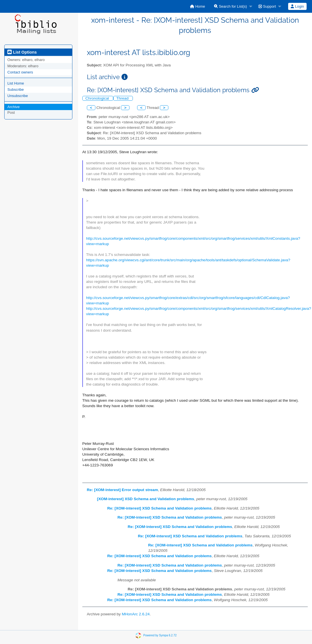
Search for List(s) (231, 6)
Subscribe (16, 90)
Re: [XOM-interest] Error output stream (123, 490)
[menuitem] (197, 6)
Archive (13, 107)
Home (197, 6)
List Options (22, 52)
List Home (16, 83)
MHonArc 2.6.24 (136, 614)
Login (297, 6)
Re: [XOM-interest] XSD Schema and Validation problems (160, 508)
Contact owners (20, 72)
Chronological (98, 98)
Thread (123, 98)
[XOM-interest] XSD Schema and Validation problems (146, 499)
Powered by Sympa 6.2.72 (160, 635)
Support (267, 6)
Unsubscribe (18, 96)
